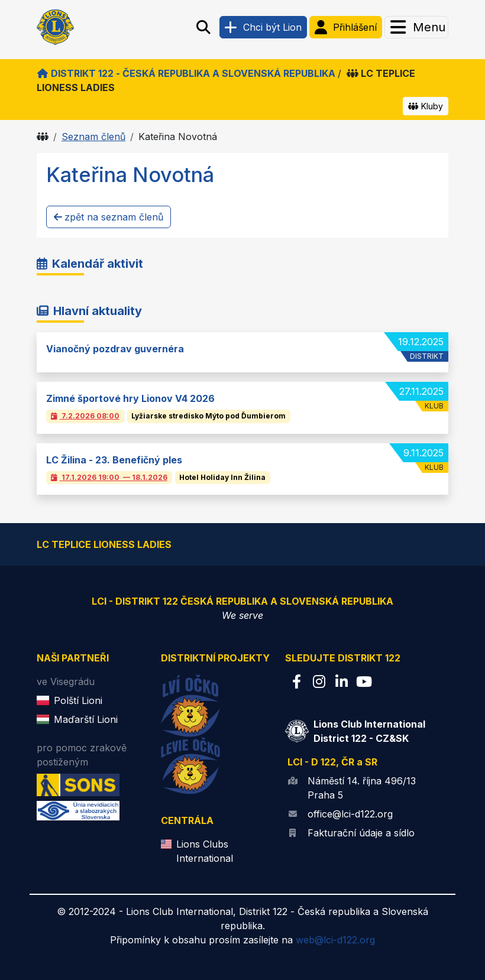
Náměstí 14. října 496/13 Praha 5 (362, 788)
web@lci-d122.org (335, 940)
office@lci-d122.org (350, 814)
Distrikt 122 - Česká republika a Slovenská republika (186, 73)
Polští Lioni (78, 700)
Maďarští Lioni (86, 719)
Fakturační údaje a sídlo (361, 833)
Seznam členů (93, 137)
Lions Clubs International (205, 851)
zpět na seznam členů (109, 217)
